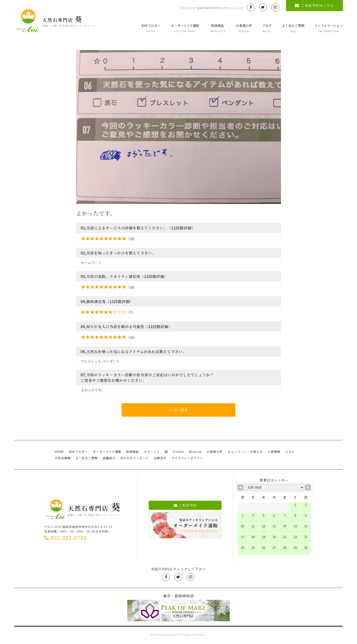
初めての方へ (151, 28)
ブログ (267, 28)
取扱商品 (217, 28)
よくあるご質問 (293, 28)
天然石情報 (62, 460)
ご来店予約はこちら (314, 5)
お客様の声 (244, 28)
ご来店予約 (185, 507)
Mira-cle (193, 453)
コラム (287, 453)
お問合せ (158, 460)
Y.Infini (176, 453)
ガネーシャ (150, 453)
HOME (59, 453)
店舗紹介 (108, 460)
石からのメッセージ (133, 460)
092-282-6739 (65, 539)
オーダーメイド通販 (185, 28)
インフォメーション (328, 28)
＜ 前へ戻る (178, 410)
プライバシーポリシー (185, 460)
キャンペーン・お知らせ (242, 453)
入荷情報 (271, 453)
